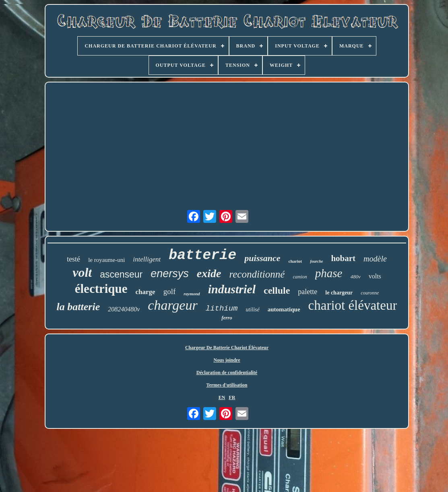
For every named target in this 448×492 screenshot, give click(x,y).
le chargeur (339, 293)
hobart (343, 258)
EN (222, 397)
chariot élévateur (353, 305)
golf (170, 291)
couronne (370, 293)
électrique (101, 289)
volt (82, 272)
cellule (277, 290)
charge (146, 292)
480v (355, 277)
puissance (262, 258)
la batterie (78, 307)
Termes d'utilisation (227, 385)
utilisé (253, 310)
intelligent (147, 259)
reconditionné (257, 274)
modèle (375, 259)
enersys (170, 274)
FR (232, 397)
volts (375, 276)
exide (209, 273)
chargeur (172, 305)
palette (308, 292)
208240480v (124, 309)
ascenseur (121, 274)
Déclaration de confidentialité (227, 373)
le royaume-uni (106, 260)
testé (73, 259)
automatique (284, 309)
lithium (222, 309)
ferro (227, 318)
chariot (295, 261)
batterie (202, 255)
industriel (232, 289)
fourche (316, 261)
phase (329, 273)
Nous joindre (227, 360)
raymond (192, 294)
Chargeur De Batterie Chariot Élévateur (227, 348)
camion (300, 277)
